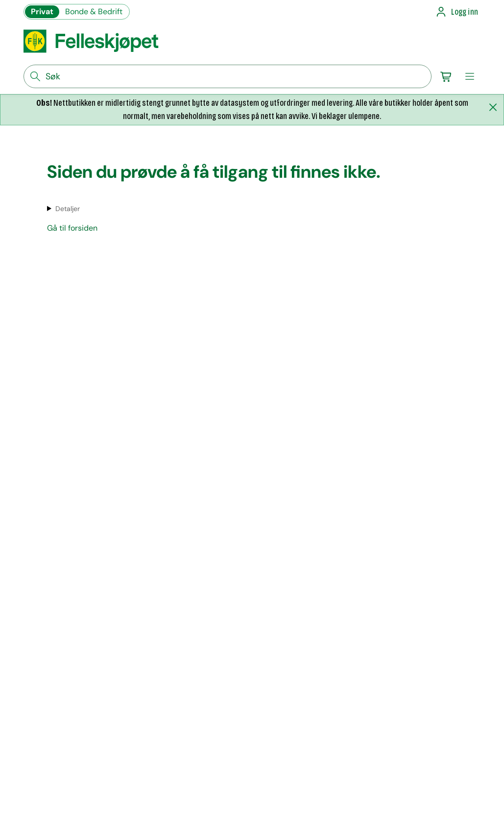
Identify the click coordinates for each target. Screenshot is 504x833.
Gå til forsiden (72, 228)
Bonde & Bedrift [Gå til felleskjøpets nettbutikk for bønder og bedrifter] (94, 12)
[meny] (470, 76)
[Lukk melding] (493, 107)
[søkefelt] (228, 76)
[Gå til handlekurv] (446, 76)
